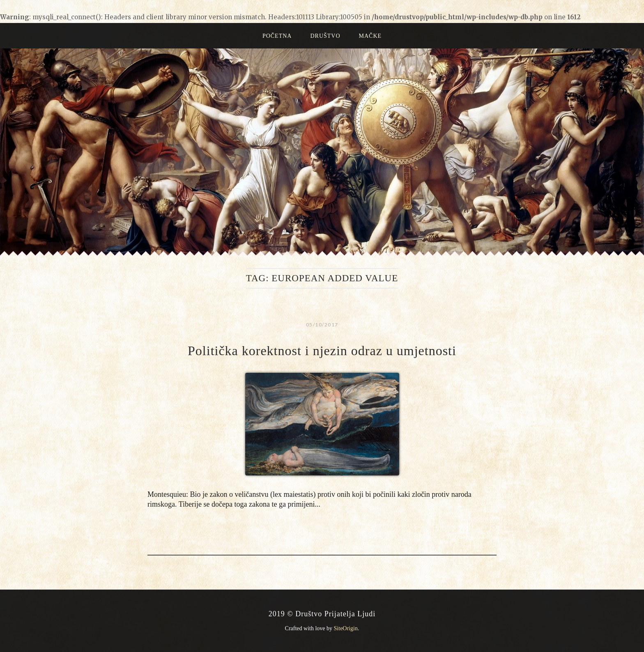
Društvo (325, 36)
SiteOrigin (346, 628)
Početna (277, 36)
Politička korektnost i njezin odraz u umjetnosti (322, 351)
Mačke (370, 36)
